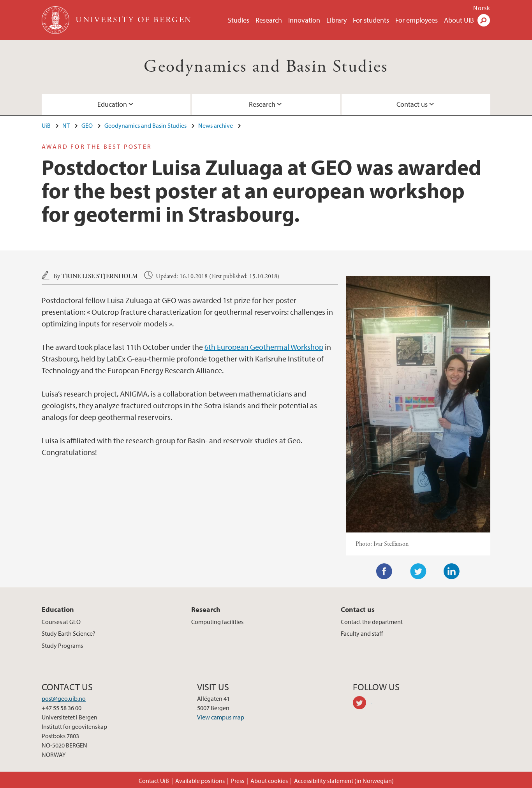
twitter (362, 704)
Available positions (200, 781)
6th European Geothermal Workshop (264, 347)
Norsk (482, 8)
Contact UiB (154, 781)
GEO (87, 125)
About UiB (459, 20)
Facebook (384, 571)
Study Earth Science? (69, 633)
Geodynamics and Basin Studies (266, 67)
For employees (417, 20)
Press (238, 781)
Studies (239, 20)
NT (66, 125)
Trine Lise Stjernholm (100, 276)
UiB (46, 125)
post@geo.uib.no (64, 698)
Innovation (304, 20)
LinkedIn (452, 571)
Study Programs (62, 645)
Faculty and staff (362, 633)
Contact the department (372, 622)
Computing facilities (217, 622)
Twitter (418, 571)
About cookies (269, 781)
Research (269, 20)
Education (112, 104)
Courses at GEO (61, 622)
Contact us (412, 104)
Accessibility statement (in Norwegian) (344, 781)
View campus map (221, 717)
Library (336, 20)
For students (371, 20)
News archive (216, 125)
